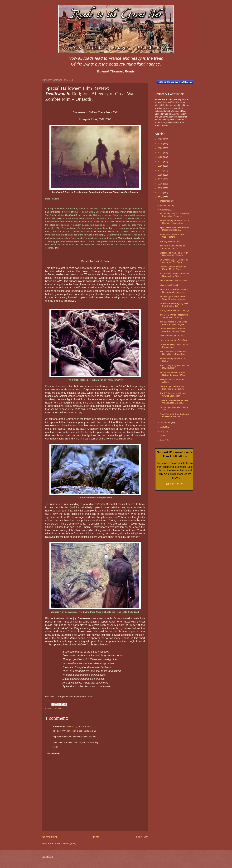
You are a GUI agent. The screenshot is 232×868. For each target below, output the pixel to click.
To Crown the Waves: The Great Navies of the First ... (175, 275)
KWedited (57, 709)
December (165, 201)
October (164, 210)
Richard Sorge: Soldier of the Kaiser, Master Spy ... (173, 268)
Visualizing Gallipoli (169, 285)
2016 (160, 184)
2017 (160, 179)
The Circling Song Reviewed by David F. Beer (174, 367)
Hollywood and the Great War (173, 340)
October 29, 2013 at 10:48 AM (80, 727)
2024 (160, 148)
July (162, 431)
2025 (160, 144)
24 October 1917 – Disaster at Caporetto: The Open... (174, 261)
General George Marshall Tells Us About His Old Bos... (174, 402)
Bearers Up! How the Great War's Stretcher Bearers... (173, 298)
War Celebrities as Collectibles (174, 281)
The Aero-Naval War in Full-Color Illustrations (173, 247)
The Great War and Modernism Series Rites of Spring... (174, 316)
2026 (160, 139)
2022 (160, 157)
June (163, 436)
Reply (56, 747)
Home (96, 837)
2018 (160, 175)
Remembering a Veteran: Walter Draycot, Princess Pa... (175, 222)
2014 (160, 193)
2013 (160, 197)
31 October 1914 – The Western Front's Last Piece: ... (175, 215)
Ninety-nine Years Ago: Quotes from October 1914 (174, 305)
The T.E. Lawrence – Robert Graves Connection (173, 394)
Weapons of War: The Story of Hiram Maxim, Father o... (174, 254)
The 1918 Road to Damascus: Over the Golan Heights (174, 323)
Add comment (53, 754)
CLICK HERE (175, 484)
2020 (160, 166)
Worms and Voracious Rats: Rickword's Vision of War (173, 374)
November (165, 205)
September (166, 422)
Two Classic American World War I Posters (173, 236)
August (164, 427)
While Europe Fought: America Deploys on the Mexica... (174, 291)
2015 (160, 188)
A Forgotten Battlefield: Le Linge (175, 310)
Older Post (141, 837)
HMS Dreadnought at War (172, 336)
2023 (160, 152)
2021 (160, 161)
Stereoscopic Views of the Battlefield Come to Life (172, 388)
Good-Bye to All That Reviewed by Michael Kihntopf (174, 415)
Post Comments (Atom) (65, 843)
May (163, 440)
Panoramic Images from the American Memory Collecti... (174, 330)
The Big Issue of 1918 (170, 241)
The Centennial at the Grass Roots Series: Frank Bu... (173, 353)
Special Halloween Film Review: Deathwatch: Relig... (175, 229)
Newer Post (49, 837)
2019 (160, 170)
